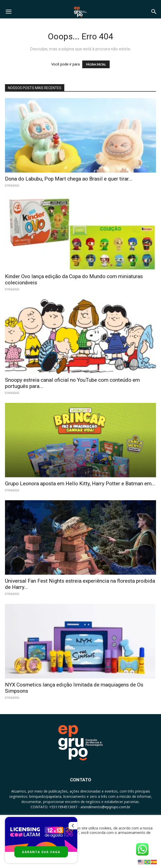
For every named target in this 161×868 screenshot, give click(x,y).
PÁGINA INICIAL (96, 64)
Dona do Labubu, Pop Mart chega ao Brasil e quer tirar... (69, 179)
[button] (8, 12)
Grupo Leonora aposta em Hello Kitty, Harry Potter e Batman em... (80, 484)
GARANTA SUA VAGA (41, 852)
